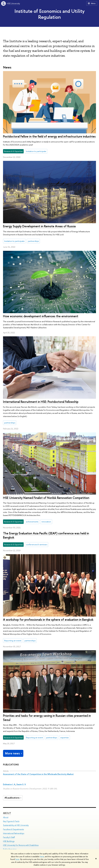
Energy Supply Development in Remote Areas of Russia (39, 226)
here (42, 857)
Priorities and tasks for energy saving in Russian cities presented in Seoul (47, 718)
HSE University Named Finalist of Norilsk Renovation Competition (46, 498)
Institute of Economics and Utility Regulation (50, 14)
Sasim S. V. (21, 784)
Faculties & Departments (13, 829)
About (7, 813)
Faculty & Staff (9, 837)
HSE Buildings (9, 841)
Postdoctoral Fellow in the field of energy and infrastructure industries (49, 136)
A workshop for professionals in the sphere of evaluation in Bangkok (48, 620)
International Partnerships (14, 833)
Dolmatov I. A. (9, 784)
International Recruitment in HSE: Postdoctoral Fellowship (41, 402)
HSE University (13, 3)
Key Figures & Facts (11, 821)
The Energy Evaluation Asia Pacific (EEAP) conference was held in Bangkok (46, 535)
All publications (13, 798)
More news (14, 753)
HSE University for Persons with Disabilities (21, 845)
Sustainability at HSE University (16, 825)
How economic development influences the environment (41, 316)
